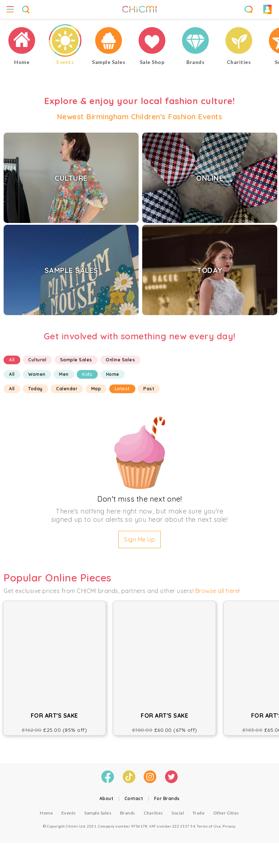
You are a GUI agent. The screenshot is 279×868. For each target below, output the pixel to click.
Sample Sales (76, 360)
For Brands (167, 798)
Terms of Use (209, 826)
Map (96, 389)
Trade (199, 813)
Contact (134, 798)
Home (113, 374)
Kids (87, 374)
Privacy (229, 826)
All (12, 360)
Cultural (37, 360)
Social (178, 813)
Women (37, 374)
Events (69, 813)
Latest (122, 389)
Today (35, 389)
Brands (128, 813)
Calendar (67, 389)
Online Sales (120, 360)
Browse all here (217, 591)
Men (64, 374)
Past (149, 389)
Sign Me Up (139, 540)
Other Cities (226, 813)
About (107, 798)
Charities (153, 813)
